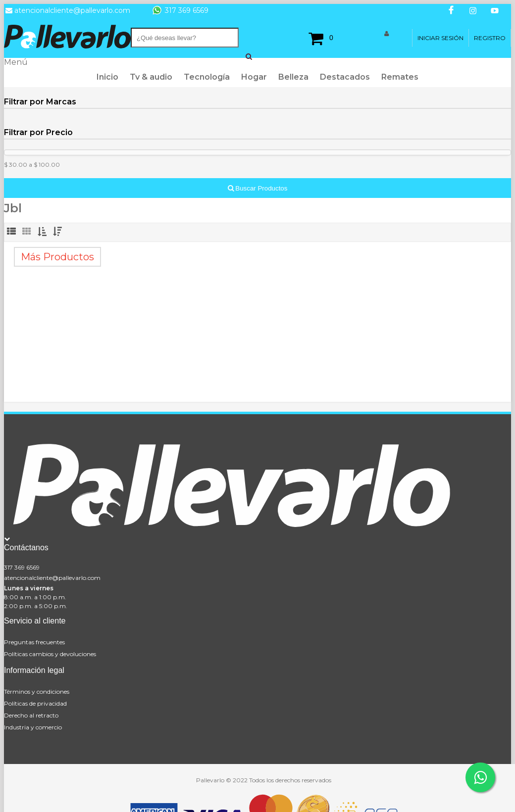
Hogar (254, 77)
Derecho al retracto (31, 715)
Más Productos (57, 257)
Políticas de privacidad (35, 703)
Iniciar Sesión (440, 38)
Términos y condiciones (37, 692)
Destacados (345, 77)
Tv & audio (151, 77)
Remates (400, 77)
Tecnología (207, 77)
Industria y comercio (33, 727)
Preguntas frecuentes (34, 642)
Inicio (107, 77)
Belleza (293, 77)
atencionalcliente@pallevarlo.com (52, 578)
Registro (490, 38)
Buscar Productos (258, 188)
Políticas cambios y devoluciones (50, 654)
